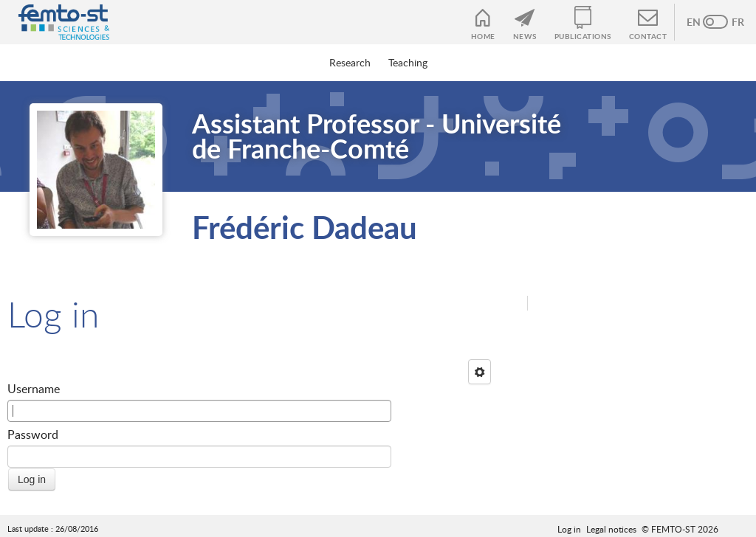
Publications (583, 36)
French (730, 22)
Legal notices (611, 529)
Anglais (701, 22)
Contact (648, 36)
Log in (569, 529)
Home (483, 36)
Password (33, 434)
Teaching (408, 62)
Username (34, 389)
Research (350, 62)
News (525, 36)
